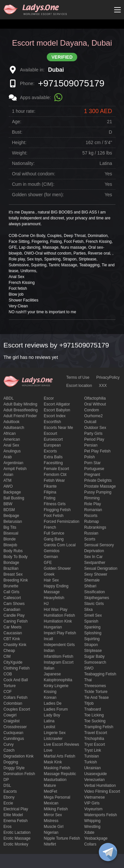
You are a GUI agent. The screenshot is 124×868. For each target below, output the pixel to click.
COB (8, 674)
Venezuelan (94, 780)
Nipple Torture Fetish (62, 838)
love (48, 750)
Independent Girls (59, 645)
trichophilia (94, 739)
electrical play (16, 809)
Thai (88, 680)
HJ (46, 604)
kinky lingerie (56, 686)
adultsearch (14, 428)
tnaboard (92, 709)
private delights (98, 480)
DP (6, 780)
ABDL (9, 398)
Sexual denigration (101, 568)
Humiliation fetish (59, 615)
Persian (91, 445)
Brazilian (11, 568)
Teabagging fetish (100, 674)
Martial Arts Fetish (60, 756)
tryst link (93, 750)
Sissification (94, 592)
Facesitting (53, 463)
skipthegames (97, 598)
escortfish (53, 422)
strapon (91, 645)
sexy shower (96, 574)
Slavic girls (94, 604)
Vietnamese (94, 797)
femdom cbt (55, 475)
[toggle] (108, 852)
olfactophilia (95, 398)
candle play (14, 615)
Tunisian (91, 756)
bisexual (11, 533)
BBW (8, 504)
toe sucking (95, 721)
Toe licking (94, 715)
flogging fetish (57, 510)
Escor (49, 398)
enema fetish (16, 821)
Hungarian (53, 627)
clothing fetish (17, 668)
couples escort (17, 709)
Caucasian (13, 633)
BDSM (9, 510)
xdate (89, 832)
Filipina (50, 492)
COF (8, 692)
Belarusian (13, 522)
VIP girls (92, 803)
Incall (48, 639)
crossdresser (15, 727)
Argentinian (14, 463)
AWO (8, 486)
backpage (12, 492)
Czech (9, 750)
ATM (8, 480)
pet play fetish (97, 451)
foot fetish (54, 516)
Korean (50, 698)
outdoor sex (95, 428)
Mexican (51, 803)
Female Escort (56, 469)
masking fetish (57, 768)
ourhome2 (93, 416)
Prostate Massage (100, 486)
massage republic (60, 774)
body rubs (13, 551)
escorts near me (58, 428)
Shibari (90, 586)
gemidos (52, 551)
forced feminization (62, 522)
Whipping (92, 821)
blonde (10, 539)
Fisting (50, 498)
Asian (9, 475)
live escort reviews (62, 744)
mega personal (57, 797)
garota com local (60, 545)
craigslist (12, 721)
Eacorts (10, 791)
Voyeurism (93, 809)
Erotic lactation (17, 832)
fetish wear (54, 480)
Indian (49, 651)
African (10, 434)
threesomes (95, 686)
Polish (89, 457)
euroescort (53, 439)
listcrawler (53, 739)
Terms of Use (78, 377)
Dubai (56, 70)
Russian (91, 533)
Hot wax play (56, 610)
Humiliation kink (58, 621)
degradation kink (19, 756)
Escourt (51, 434)
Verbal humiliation (100, 786)
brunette (11, 586)
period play (94, 439)
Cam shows (14, 604)
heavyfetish (54, 598)
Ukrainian (92, 768)
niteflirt (50, 844)
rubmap (91, 522)
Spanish (91, 621)
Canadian (12, 610)
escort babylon (57, 410)
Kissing (50, 692)
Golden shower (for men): (38, 195)
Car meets (13, 627)
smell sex (93, 615)
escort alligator (57, 404)
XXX (103, 386)
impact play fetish (60, 633)
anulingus (12, 451)
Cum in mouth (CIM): (33, 184)
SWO (89, 668)
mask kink (53, 762)
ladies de (53, 703)
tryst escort (95, 744)
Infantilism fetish (59, 656)
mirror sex (53, 815)
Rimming (92, 498)
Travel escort (96, 733)
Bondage (11, 563)
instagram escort (59, 662)
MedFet (51, 791)
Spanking (92, 627)
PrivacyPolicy (108, 377)
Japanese (52, 674)
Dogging (11, 762)
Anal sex (11, 445)
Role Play (92, 504)
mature (50, 786)
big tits (10, 527)
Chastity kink (15, 645)
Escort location (79, 386)
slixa (88, 610)
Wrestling (92, 827)
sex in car (93, 557)
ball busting (14, 498)
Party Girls (93, 434)
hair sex (51, 580)
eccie (8, 803)
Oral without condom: (34, 174)
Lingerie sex (55, 733)
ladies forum (56, 709)
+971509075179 (71, 83)
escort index (55, 416)
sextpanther (95, 563)
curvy (9, 744)
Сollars (90, 844)
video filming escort (102, 791)
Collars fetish (16, 698)
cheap (9, 651)
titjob (89, 703)
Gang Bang (54, 539)
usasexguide (95, 774)
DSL (7, 786)
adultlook (12, 422)
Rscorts (91, 516)
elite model (13, 815)
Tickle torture (96, 692)
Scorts (90, 539)
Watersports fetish (100, 815)
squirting (92, 639)
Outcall (90, 422)
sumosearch (95, 662)
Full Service (54, 533)
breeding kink (16, 580)
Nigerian (51, 832)
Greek (49, 574)
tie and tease (96, 698)
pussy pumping (98, 492)
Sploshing (93, 633)
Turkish (90, 762)
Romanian (93, 510)
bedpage (11, 516)
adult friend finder (20, 416)
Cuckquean (14, 733)
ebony (9, 797)
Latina (49, 721)
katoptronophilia (58, 680)
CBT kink (12, 639)
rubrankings (95, 527)
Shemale (92, 580)
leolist (50, 727)
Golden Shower (57, 568)
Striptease (93, 651)
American (12, 439)
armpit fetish (15, 469)
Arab (8, 457)
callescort (12, 598)
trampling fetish (99, 727)
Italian (49, 668)
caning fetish (16, 621)
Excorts (50, 451)
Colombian (13, 703)
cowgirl (10, 715)
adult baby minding (20, 404)
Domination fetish (19, 774)
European (52, 445)
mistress (51, 821)
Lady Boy (52, 715)
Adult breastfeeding (21, 410)
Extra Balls (53, 457)
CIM (7, 656)
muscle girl (54, 827)
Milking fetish (56, 809)
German (51, 557)
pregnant (92, 475)
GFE (48, 563)
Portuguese (94, 469)
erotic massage (17, 838)
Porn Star (92, 463)
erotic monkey (16, 844)
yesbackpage (96, 838)
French (50, 527)
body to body (16, 557)
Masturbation (55, 780)
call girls (12, 592)
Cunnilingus (14, 739)
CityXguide (13, 662)
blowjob (10, 545)
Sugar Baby (94, 656)
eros (8, 827)
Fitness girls (55, 504)
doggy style (14, 768)
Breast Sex (13, 574)
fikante (50, 486)
